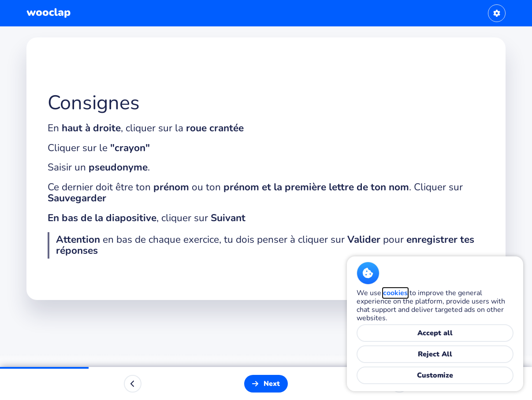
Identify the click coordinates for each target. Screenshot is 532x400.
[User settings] (497, 13)
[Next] (266, 384)
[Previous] (133, 384)
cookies (395, 293)
